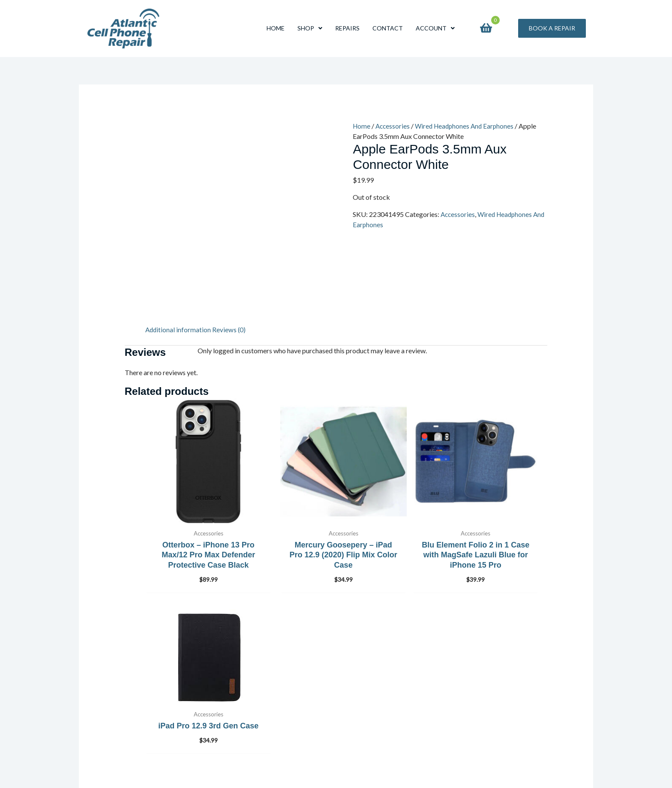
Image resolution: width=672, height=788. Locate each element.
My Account (234, 741)
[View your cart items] (486, 28)
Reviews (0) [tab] (230, 329)
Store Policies (236, 716)
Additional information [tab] (179, 329)
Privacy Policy (237, 729)
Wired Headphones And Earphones (468, 126)
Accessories (394, 126)
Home (362, 126)
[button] (552, 28)
